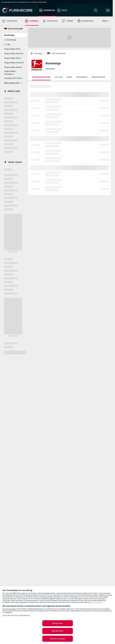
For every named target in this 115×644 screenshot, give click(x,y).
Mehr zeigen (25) (13, 83)
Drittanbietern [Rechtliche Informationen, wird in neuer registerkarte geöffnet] (97, 602)
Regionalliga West (12, 58)
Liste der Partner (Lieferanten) (16, 615)
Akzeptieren (57, 623)
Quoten (59, 77)
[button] (96, 10)
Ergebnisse (82, 77)
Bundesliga (9, 35)
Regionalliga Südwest (14, 63)
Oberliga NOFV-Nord (13, 78)
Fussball (39, 53)
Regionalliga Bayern (13, 67)
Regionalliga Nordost (14, 53)
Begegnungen (98, 77)
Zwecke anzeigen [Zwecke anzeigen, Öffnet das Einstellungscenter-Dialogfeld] (57, 639)
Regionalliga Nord (12, 49)
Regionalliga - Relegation (10, 73)
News (69, 77)
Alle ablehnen (58, 631)
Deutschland (58, 53)
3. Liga (7, 44)
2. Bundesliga (10, 40)
